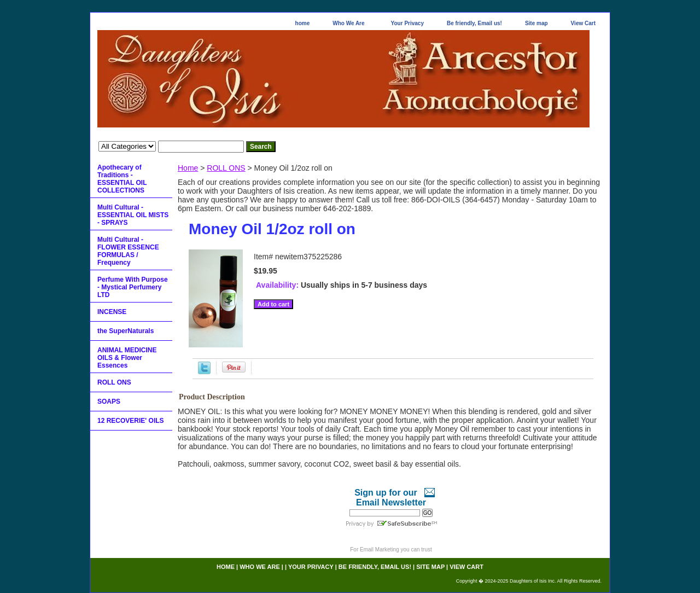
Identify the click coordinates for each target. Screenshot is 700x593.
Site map (536, 23)
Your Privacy (407, 23)
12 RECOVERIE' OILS (131, 421)
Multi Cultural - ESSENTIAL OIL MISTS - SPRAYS (133, 215)
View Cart (583, 23)
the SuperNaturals (126, 331)
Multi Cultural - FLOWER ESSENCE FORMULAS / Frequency (128, 251)
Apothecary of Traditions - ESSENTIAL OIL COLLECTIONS (122, 179)
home (303, 23)
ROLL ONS (226, 168)
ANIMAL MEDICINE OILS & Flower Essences (127, 358)
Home (188, 168)
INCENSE (112, 312)
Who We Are (348, 23)
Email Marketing (380, 550)
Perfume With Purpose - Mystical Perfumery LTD (133, 287)
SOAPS (109, 402)
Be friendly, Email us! (474, 23)
